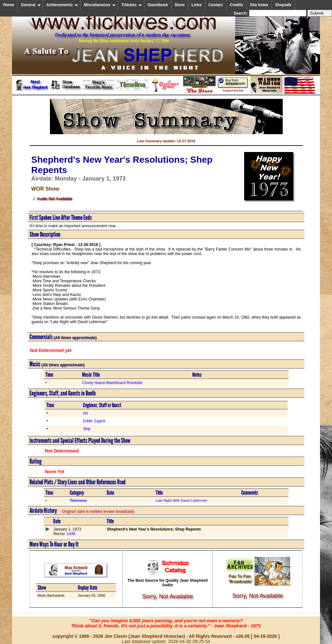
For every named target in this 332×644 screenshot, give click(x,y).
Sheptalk (283, 5)
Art (85, 413)
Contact (216, 5)
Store (180, 5)
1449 (70, 534)
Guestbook (158, 5)
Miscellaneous (100, 5)
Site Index (259, 5)
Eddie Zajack (94, 421)
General (31, 5)
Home (9, 5)
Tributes (132, 5)
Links (197, 5)
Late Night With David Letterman (181, 500)
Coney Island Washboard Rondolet (112, 383)
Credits (237, 5)
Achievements (62, 5)
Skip (87, 429)
